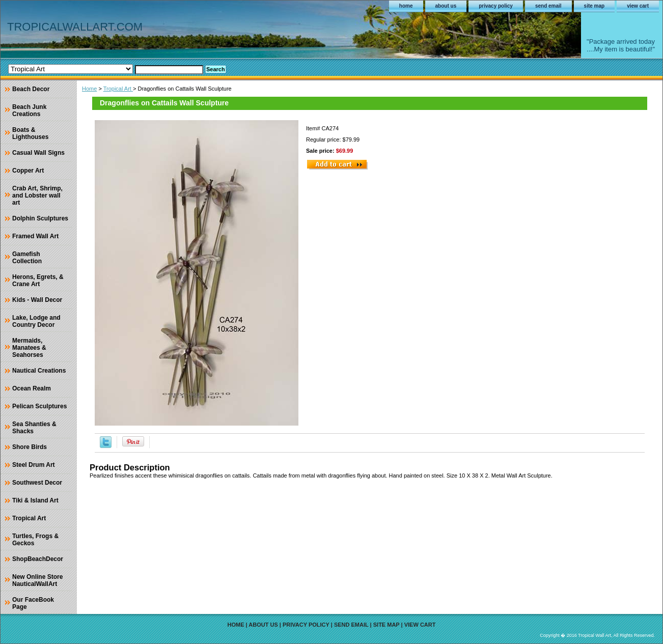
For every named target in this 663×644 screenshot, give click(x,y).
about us (446, 6)
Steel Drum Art (34, 465)
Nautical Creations (39, 371)
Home (89, 89)
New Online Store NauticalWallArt (37, 580)
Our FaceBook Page (33, 603)
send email (548, 6)
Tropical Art (118, 89)
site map (595, 6)
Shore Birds (30, 447)
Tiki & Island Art (35, 500)
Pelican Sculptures (39, 406)
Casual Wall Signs (38, 153)
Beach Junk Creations (29, 110)
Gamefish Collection (27, 258)
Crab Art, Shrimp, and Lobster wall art (37, 195)
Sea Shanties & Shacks (34, 428)
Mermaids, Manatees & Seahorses (29, 348)
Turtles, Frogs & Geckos (35, 540)
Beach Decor (31, 89)
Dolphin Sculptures (40, 218)
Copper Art (28, 171)
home (406, 6)
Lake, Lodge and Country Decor (36, 321)
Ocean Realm (32, 388)
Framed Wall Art (35, 236)
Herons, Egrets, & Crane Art (38, 281)
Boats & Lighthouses (30, 133)
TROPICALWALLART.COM (75, 27)
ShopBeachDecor (38, 559)
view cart (638, 6)
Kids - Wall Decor (37, 300)
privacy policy (496, 6)
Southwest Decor (37, 483)
